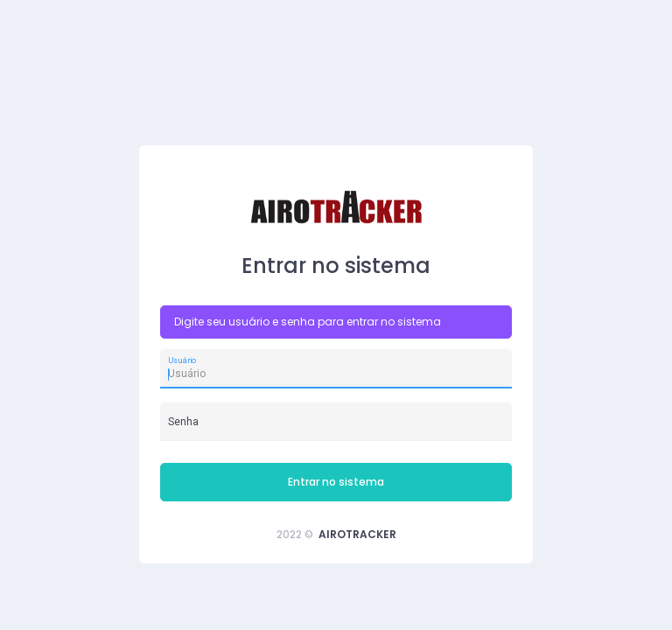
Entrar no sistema (336, 482)
